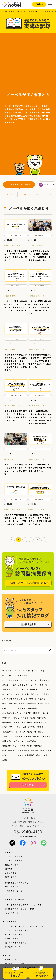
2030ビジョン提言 (31, 194)
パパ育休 (47, 689)
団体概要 (9, 869)
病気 (23, 746)
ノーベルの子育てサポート (14, 898)
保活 (41, 703)
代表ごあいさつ (12, 865)
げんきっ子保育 (10, 685)
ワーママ (29, 699)
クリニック (45, 680)
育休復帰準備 (9, 750)
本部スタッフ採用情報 (13, 736)
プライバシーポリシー (15, 887)
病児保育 (32, 741)
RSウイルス (8, 671)
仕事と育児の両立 (28, 703)
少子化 (32, 727)
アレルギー (41, 671)
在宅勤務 (7, 722)
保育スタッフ (9, 708)
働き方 (17, 718)
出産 (33, 718)
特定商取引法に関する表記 (17, 883)
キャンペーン (25, 675)
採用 (30, 732)
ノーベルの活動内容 (14, 857)
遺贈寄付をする (12, 939)
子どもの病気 (41, 722)
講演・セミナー (12, 877)
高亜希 (47, 755)
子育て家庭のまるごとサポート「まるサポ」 (26, 905)
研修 (30, 746)
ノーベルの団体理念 (14, 861)
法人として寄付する (14, 935)
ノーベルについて (11, 851)
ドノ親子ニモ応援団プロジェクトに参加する (24, 926)
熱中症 (37, 736)
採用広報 (39, 732)
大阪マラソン (20, 722)
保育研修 (7, 718)
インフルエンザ (10, 675)
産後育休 (47, 736)
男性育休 (7, 741)
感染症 (41, 727)
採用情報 (39, 4)
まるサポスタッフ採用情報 (38, 694)
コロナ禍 (44, 685)
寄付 (12, 727)
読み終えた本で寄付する (16, 943)
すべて (10, 194)
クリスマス (32, 680)
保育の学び (26, 713)
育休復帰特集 (23, 750)
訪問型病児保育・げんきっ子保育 (21, 909)
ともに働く (8, 954)
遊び (22, 755)
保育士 (46, 713)
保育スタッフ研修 (11, 713)
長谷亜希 (30, 755)
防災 (39, 755)
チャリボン (8, 689)
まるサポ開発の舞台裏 (13, 699)
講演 (50, 750)
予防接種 (14, 703)
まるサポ (20, 694)
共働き (25, 718)
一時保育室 (41, 699)
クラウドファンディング (14, 680)
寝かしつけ (22, 727)
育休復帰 (39, 746)
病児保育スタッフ (11, 746)
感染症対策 (8, 732)
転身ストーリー (10, 755)
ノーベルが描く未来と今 (22, 185)
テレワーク (21, 689)
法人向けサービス (13, 913)
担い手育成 (21, 732)
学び (5, 727)
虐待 (43, 750)
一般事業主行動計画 (14, 891)
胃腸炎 (35, 750)
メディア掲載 (11, 873)
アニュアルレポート (25, 671)
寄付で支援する (10, 920)
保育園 (37, 713)
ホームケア (8, 694)
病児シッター (20, 741)
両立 (5, 703)
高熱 (5, 760)
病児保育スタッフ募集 (15, 964)
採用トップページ (13, 960)
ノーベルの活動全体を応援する (19, 930)
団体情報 (42, 718)
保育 (48, 703)
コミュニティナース (28, 685)
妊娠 (30, 722)
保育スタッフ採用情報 (27, 708)
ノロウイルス (34, 689)
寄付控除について (13, 947)
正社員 (28, 736)
